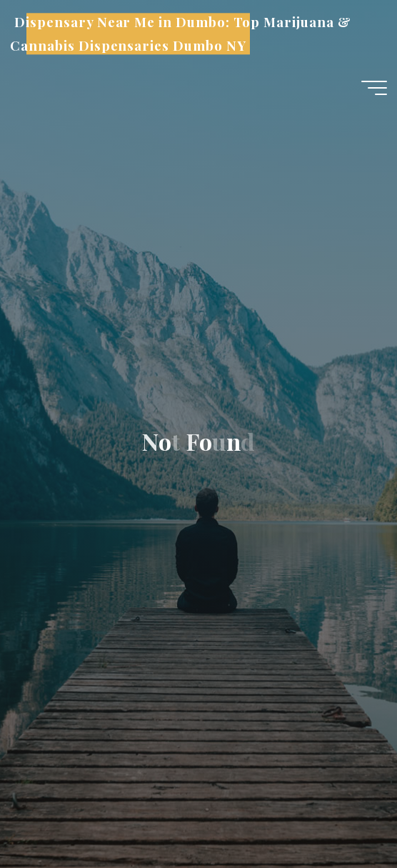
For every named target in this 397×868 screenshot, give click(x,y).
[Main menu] (374, 88)
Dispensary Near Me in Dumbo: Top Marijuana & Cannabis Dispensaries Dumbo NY (180, 34)
